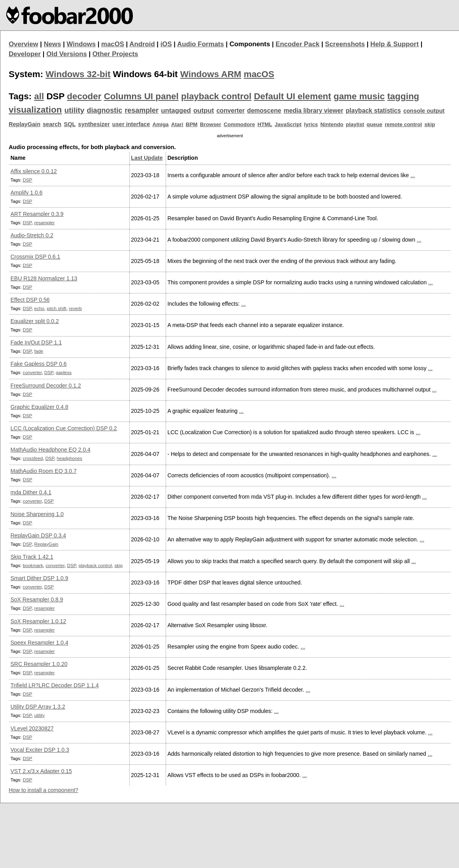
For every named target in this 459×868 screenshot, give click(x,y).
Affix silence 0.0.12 (34, 171)
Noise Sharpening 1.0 (37, 514)
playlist (355, 124)
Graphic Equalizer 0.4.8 (40, 407)
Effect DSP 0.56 (30, 300)
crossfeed (33, 458)
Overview (24, 44)
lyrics (311, 124)
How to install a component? (43, 790)
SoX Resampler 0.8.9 (37, 599)
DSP (28, 180)
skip (430, 124)
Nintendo (332, 124)
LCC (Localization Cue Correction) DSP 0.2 (64, 428)
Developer (25, 54)
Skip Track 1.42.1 (32, 557)
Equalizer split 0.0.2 (35, 321)
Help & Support (395, 44)
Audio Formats (200, 44)
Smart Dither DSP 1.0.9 (40, 578)
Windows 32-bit (78, 74)
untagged (176, 111)
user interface (131, 124)
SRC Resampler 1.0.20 (39, 664)
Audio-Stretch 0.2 (32, 235)
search (52, 124)
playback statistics (373, 111)
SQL (70, 124)
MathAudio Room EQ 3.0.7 (44, 471)
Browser (211, 124)
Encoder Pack (297, 44)
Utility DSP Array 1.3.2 (38, 707)
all (39, 96)
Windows (81, 44)
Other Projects (115, 54)
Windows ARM (211, 74)
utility (75, 110)
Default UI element (292, 96)
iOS (166, 44)
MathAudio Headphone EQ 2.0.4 (51, 450)
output (204, 111)
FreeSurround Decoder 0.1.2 (46, 386)
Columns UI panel (141, 96)
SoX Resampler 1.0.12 (39, 621)
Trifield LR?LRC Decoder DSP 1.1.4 (55, 685)
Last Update (147, 158)
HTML (265, 124)
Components (250, 44)
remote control (403, 124)
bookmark (33, 565)
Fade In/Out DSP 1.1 (36, 342)
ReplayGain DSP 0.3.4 (39, 535)
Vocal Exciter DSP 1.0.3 (40, 750)
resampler (142, 110)
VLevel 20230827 (32, 728)
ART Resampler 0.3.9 (37, 214)
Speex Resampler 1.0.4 (40, 643)
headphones (70, 458)
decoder (84, 96)
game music (359, 96)
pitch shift (56, 308)
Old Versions (67, 54)
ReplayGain (25, 124)
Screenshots (345, 44)
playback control (216, 96)
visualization (35, 110)
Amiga (161, 124)
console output (424, 111)
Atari (177, 124)
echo (39, 308)
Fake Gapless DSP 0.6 (39, 364)
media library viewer (314, 111)
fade (39, 351)
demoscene (264, 111)
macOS (113, 44)
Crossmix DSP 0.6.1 (36, 257)
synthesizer (94, 124)
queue (374, 124)
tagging (403, 96)
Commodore (239, 124)
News (53, 44)
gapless (64, 372)
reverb (75, 308)
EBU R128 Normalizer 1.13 (44, 278)
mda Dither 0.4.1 (31, 492)
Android (142, 44)
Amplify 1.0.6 (27, 193)
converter (230, 111)
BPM (192, 124)
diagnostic (105, 110)
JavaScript (288, 124)
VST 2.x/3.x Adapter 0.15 (41, 771)
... (413, 175)
